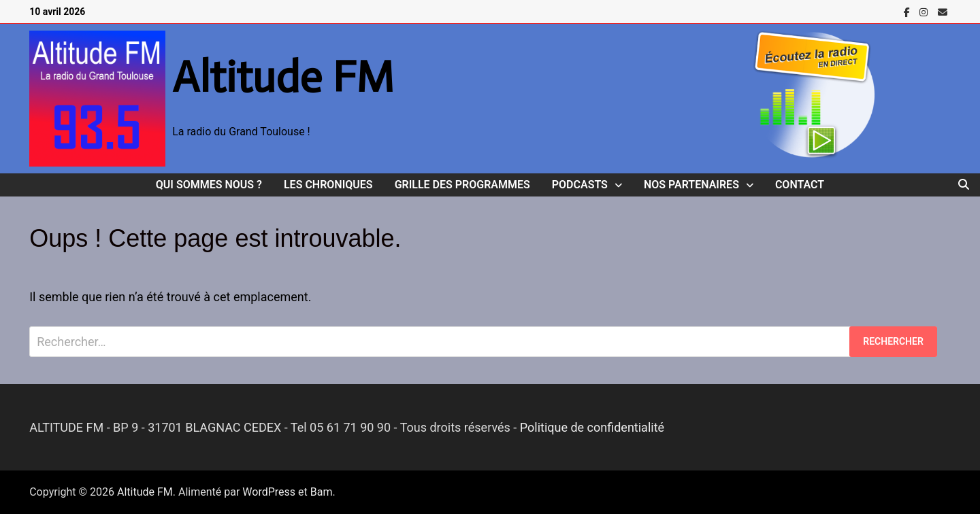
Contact (800, 185)
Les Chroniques (328, 185)
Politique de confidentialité (592, 427)
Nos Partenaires (691, 185)
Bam (322, 492)
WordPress (269, 492)
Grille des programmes (462, 185)
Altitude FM (283, 77)
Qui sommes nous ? (209, 185)
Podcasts (580, 185)
